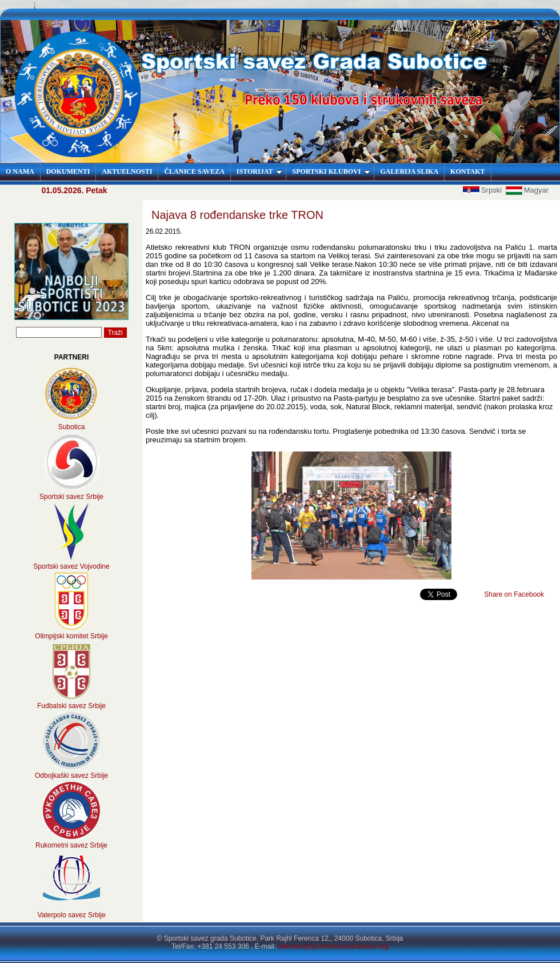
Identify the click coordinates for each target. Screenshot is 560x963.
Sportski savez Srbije (71, 497)
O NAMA (20, 171)
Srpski (483, 190)
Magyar (527, 190)
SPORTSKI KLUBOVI (331, 171)
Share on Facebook (514, 594)
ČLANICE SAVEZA (194, 171)
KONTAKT (467, 171)
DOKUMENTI (68, 171)
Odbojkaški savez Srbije (71, 776)
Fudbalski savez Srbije (71, 706)
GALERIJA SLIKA (409, 171)
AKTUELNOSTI (127, 171)
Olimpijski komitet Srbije (71, 636)
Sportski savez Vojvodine (71, 566)
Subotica (72, 427)
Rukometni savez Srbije (71, 845)
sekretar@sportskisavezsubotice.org (333, 946)
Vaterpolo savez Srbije (71, 915)
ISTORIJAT (260, 171)
